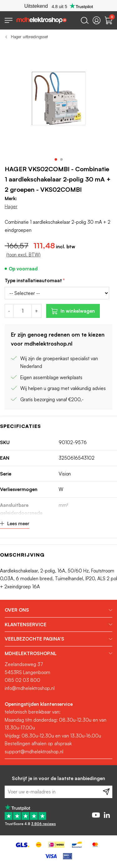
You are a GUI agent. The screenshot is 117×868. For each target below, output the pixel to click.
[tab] (58, 610)
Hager (11, 207)
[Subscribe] (106, 792)
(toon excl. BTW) (23, 255)
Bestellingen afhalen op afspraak (38, 744)
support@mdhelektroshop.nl (34, 752)
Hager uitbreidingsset (29, 37)
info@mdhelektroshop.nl (30, 688)
